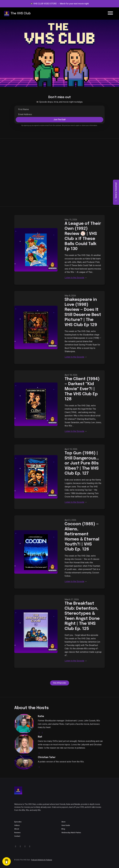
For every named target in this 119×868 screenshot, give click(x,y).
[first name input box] (59, 109)
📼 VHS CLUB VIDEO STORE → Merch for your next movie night (59, 4)
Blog (63, 829)
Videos (17, 825)
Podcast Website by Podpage (42, 860)
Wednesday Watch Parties (71, 833)
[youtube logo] (42, 733)
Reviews (17, 833)
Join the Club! (60, 120)
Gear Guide (66, 825)
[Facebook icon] (30, 846)
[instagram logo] (39, 733)
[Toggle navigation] (110, 13)
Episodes (18, 822)
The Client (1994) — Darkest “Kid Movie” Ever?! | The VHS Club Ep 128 (82, 389)
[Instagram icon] (25, 846)
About (17, 829)
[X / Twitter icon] (20, 846)
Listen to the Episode (74, 278)
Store (63, 822)
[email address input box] (59, 114)
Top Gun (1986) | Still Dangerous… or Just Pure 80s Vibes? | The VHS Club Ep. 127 (82, 463)
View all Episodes (60, 683)
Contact (17, 836)
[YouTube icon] (16, 846)
